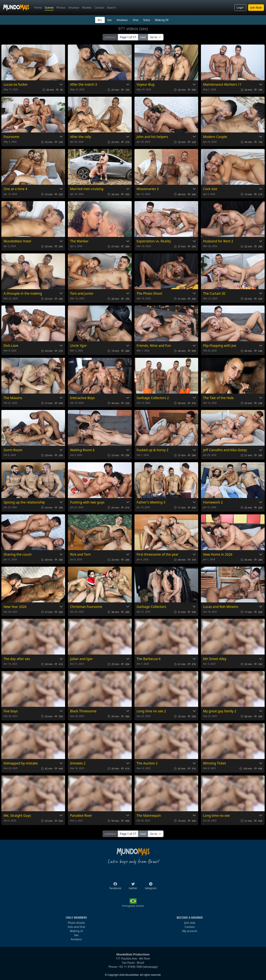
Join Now (256, 8)
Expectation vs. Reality (154, 241)
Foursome (11, 137)
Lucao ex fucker (16, 85)
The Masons (13, 398)
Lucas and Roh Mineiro (221, 607)
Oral (135, 20)
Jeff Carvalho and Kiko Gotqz (225, 450)
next (143, 37)
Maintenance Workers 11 (222, 85)
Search (111, 8)
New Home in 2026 (218, 555)
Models (87, 8)
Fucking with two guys (87, 502)
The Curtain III (214, 294)
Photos (61, 8)
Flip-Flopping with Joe (220, 346)
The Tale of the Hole (218, 398)
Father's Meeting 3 (151, 502)
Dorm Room (13, 450)
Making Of (162, 20)
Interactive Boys (82, 398)
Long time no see (216, 816)
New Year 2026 (15, 607)
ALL (100, 20)
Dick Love (11, 346)
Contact (99, 8)
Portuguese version (133, 906)
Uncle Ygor (78, 346)
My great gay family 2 (220, 711)
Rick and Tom (80, 555)
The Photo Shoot (149, 294)
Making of (76, 931)
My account (190, 931)
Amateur (74, 8)
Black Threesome (83, 711)
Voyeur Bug (145, 85)
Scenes (49, 8)
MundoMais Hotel (17, 241)
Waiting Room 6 (82, 450)
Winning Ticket (215, 763)
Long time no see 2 (151, 711)
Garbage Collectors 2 (153, 398)
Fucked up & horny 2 (152, 450)
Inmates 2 (78, 763)
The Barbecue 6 (149, 659)
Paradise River (81, 816)
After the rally (81, 137)
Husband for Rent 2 (218, 241)
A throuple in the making (23, 294)
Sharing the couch (18, 555)
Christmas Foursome (86, 607)
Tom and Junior (82, 294)
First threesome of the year (157, 555)
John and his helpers (152, 137)
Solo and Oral (76, 927)
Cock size (210, 189)
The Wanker (79, 241)
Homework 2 (213, 502)
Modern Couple (215, 137)
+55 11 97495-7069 (130, 967)
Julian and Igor (81, 659)
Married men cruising (87, 189)
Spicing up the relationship (24, 502)
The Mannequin (149, 816)
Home (38, 8)
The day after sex (17, 659)
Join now (190, 923)
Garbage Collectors (151, 607)
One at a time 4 (15, 189)
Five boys (11, 711)
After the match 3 (84, 85)
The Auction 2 (147, 763)
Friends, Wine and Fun (154, 346)
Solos (147, 20)
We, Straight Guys (17, 816)
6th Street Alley (215, 659)
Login (240, 8)
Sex (109, 20)
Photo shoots (76, 923)
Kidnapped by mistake (21, 763)
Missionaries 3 (148, 189)
